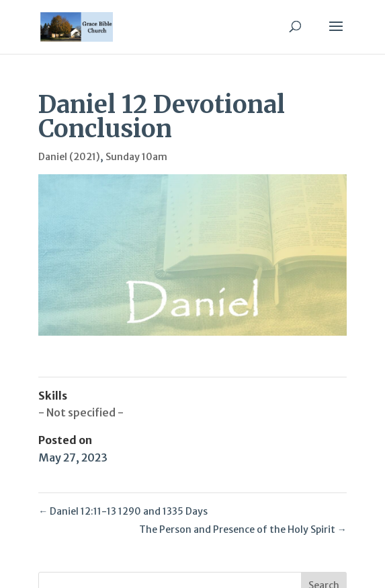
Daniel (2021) (69, 157)
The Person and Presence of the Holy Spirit (243, 529)
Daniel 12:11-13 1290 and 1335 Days (123, 511)
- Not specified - (81, 412)
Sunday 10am (136, 157)
